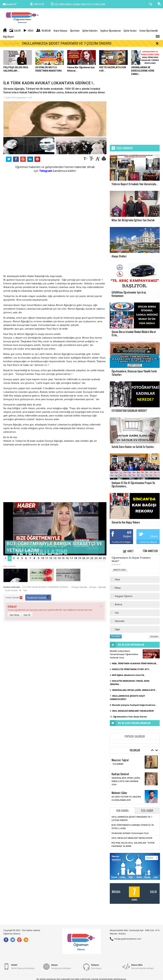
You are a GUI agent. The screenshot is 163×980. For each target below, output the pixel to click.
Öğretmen (75, 30)
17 (71, 558)
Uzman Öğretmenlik (149, 30)
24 (100, 558)
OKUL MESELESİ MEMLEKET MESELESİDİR (132, 838)
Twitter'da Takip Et (148, 542)
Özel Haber (147, 811)
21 (88, 558)
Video (30, 30)
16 (67, 558)
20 (84, 558)
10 (43, 558)
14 (59, 558)
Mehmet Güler (119, 793)
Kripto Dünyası (60, 30)
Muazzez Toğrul (120, 760)
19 (80, 558)
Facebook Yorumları (38, 597)
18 (76, 558)
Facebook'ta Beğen (121, 542)
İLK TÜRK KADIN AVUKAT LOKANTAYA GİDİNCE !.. (46, 587)
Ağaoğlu (102, 587)
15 (63, 558)
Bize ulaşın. (97, 966)
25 (104, 558)
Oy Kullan (116, 636)
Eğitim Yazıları (130, 30)
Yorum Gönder (14, 598)
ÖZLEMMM (117, 764)
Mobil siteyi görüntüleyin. (23, 966)
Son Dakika (122, 811)
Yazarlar (46, 30)
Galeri (17, 30)
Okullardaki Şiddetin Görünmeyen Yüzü (130, 833)
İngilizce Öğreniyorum (111, 30)
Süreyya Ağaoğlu (79, 587)
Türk (25, 590)
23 (96, 558)
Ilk (20, 590)
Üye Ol (27, 615)
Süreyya (93, 587)
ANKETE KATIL (120, 570)
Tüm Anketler (150, 551)
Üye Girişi (14, 615)
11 (47, 558)
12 (51, 558)
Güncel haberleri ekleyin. (143, 966)
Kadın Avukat (11, 590)
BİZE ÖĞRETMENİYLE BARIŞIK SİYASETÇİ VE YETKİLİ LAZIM (80, 4)
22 (92, 558)
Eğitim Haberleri (90, 30)
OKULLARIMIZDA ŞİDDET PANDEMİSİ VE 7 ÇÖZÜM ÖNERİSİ (67, 43)
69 (129, 533)
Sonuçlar (154, 636)
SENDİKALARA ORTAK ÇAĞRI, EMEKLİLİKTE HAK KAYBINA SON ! (126, 781)
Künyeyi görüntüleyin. (61, 966)
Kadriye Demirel (120, 774)
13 (55, 558)
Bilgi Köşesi (8, 36)
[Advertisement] (102, 18)
